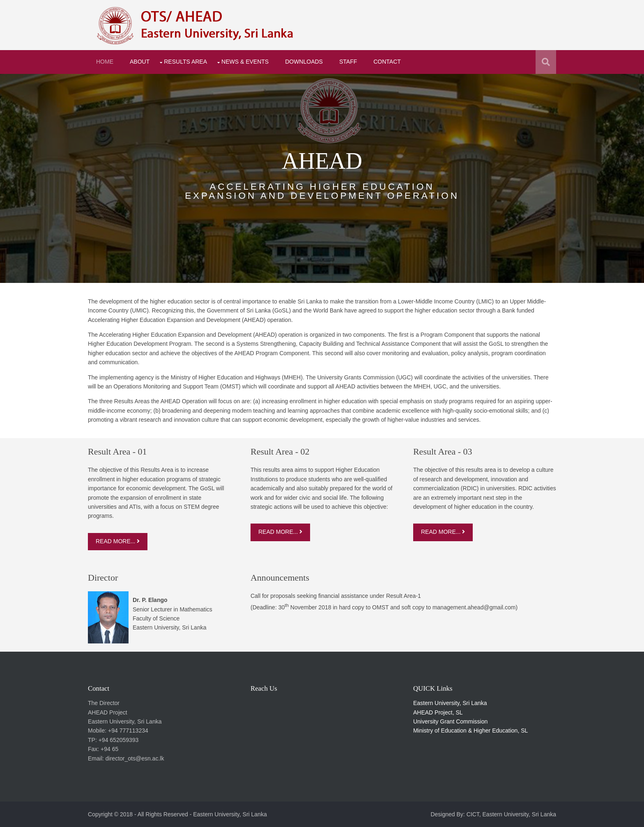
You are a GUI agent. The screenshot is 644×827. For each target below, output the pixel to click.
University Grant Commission (450, 721)
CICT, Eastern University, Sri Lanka (511, 814)
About (140, 62)
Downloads (304, 62)
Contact (387, 62)
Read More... (118, 541)
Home (105, 62)
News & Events (245, 62)
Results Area (185, 62)
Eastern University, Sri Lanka (450, 703)
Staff (348, 62)
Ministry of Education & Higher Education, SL (470, 731)
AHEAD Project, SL (438, 712)
